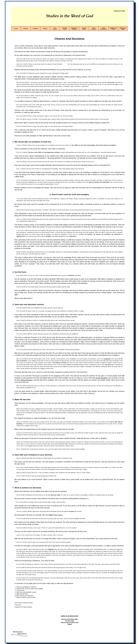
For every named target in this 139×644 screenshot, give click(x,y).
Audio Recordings (104, 29)
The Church (55, 29)
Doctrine (26, 29)
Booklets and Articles (113, 29)
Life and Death (84, 29)
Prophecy (35, 29)
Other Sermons (94, 29)
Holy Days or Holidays (74, 29)
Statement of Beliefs (123, 29)
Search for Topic (119, 11)
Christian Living (65, 29)
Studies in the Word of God (69, 616)
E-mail (69, 624)
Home (16, 29)
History (45, 29)
